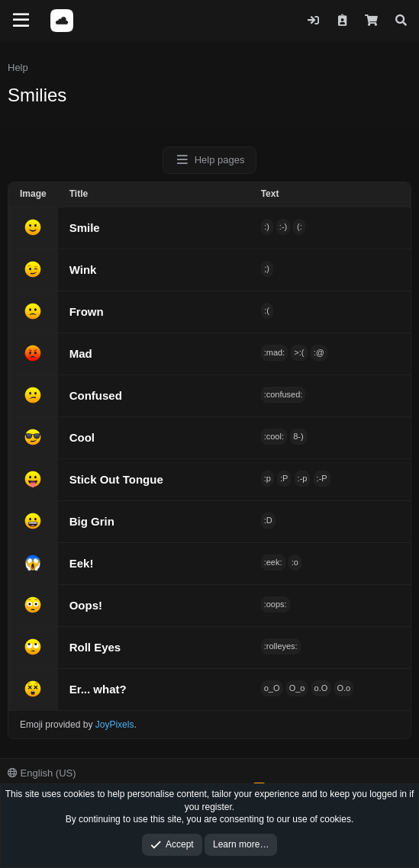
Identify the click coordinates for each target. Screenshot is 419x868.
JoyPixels (115, 725)
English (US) (42, 773)
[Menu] (21, 21)
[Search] (401, 20)
